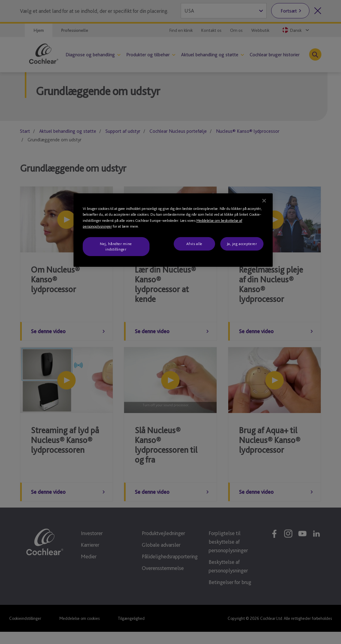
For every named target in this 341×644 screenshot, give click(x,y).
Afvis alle (195, 244)
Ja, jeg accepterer (242, 244)
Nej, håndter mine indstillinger (116, 246)
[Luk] (264, 201)
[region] (173, 230)
